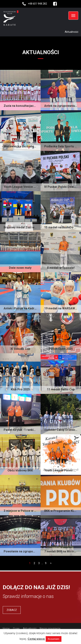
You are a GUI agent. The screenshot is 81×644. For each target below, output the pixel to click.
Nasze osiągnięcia (50, 628)
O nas (16, 628)
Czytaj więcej (36, 639)
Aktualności (30, 628)
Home (6, 628)
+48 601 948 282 (37, 4)
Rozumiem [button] (54, 639)
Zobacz (12, 610)
